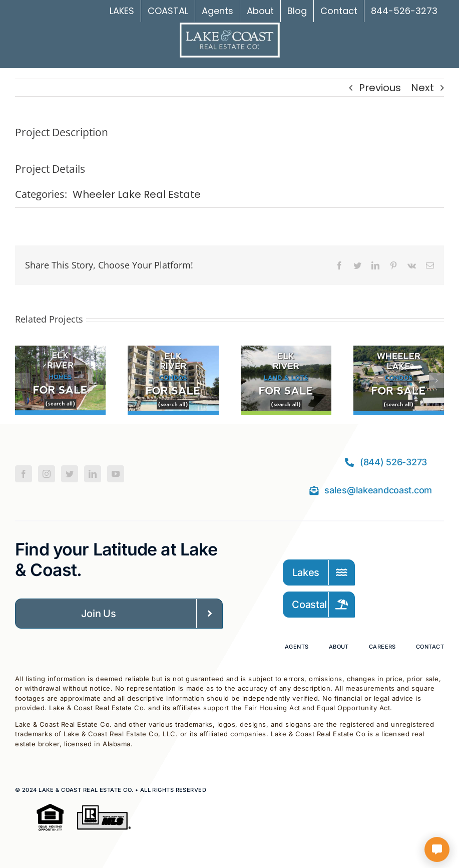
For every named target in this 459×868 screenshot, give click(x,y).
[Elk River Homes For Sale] (60, 353)
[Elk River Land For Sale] (286, 353)
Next (422, 88)
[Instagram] (47, 474)
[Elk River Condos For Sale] (173, 353)
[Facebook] (24, 474)
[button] (23, 381)
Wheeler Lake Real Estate (137, 194)
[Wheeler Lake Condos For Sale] (399, 353)
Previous (380, 88)
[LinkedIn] (93, 474)
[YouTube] (116, 474)
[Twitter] (70, 474)
